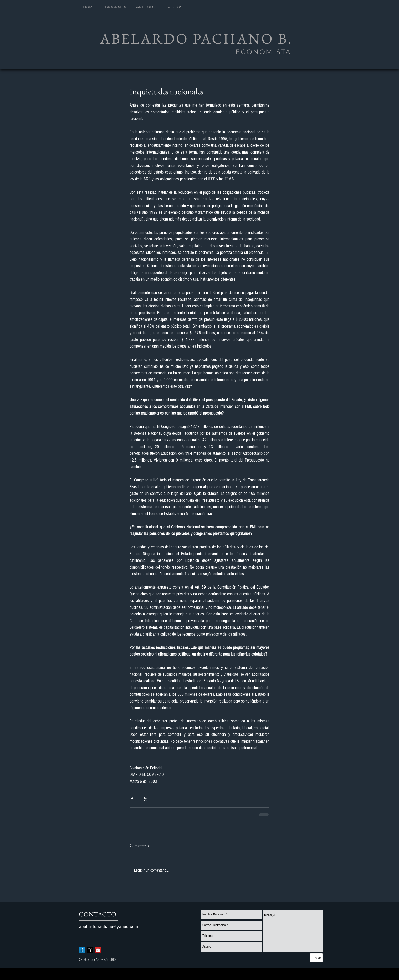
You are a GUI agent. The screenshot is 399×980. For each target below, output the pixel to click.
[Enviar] (316, 958)
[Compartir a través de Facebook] (132, 799)
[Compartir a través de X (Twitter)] (145, 799)
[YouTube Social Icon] (98, 950)
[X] (90, 950)
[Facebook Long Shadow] (82, 950)
